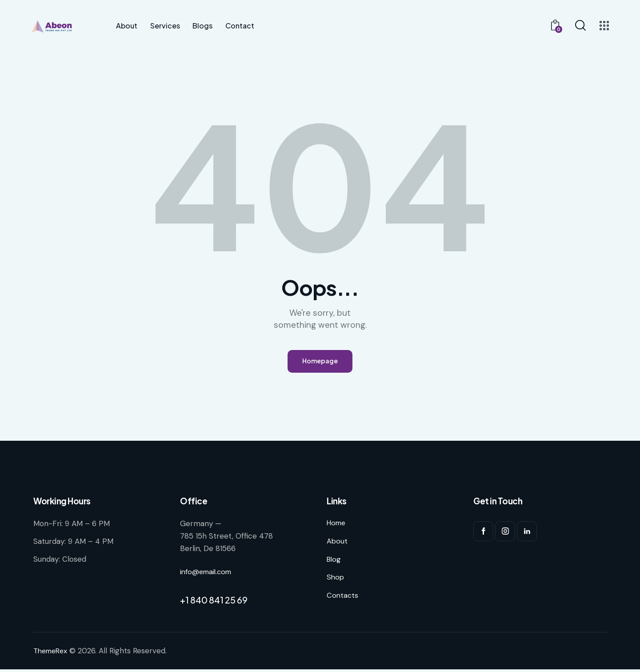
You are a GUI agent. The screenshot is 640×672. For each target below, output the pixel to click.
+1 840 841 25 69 (214, 603)
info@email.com (208, 574)
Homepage (320, 363)
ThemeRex (52, 654)
